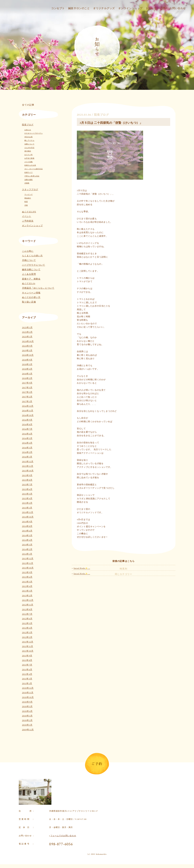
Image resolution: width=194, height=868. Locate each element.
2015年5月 (27, 494)
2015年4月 (27, 499)
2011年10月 (28, 651)
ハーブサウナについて (34, 265)
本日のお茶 (29, 137)
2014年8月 (27, 526)
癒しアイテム (29, 140)
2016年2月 (27, 452)
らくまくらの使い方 (32, 256)
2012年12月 (28, 600)
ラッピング (29, 194)
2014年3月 (27, 545)
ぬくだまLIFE (29, 212)
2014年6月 (27, 531)
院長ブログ (28, 125)
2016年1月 (27, 457)
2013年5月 (27, 582)
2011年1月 (27, 684)
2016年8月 (27, 425)
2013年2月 (27, 596)
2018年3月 (27, 374)
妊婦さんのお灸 (30, 165)
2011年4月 (27, 674)
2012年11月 (28, 605)
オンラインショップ (128, 13)
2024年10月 (28, 342)
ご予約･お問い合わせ (172, 13)
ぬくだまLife (29, 284)
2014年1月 (27, 554)
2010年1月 (27, 725)
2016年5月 (27, 438)
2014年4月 (27, 540)
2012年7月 (27, 614)
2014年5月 (27, 536)
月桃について (29, 260)
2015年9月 (27, 476)
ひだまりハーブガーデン (34, 133)
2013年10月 (28, 568)
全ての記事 (28, 105)
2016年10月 (28, 415)
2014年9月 (27, 522)
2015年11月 (28, 466)
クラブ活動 (29, 162)
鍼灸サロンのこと (75, 13)
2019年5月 (27, 351)
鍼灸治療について (31, 270)
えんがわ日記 (29, 148)
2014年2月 (27, 550)
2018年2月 (27, 378)
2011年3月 (27, 679)
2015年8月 (27, 480)
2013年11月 (28, 563)
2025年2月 (27, 332)
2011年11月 (28, 647)
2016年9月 (27, 420)
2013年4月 (27, 586)
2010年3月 (27, 716)
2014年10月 (28, 517)
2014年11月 (28, 512)
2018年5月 (27, 365)
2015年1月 (27, 508)
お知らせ (150, 13)
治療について (29, 144)
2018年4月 (27, 369)
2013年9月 (27, 573)
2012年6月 (27, 619)
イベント (27, 216)
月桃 (26, 205)
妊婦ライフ (29, 172)
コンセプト (54, 13)
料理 (26, 202)
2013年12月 (28, 559)
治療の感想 (29, 180)
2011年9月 (27, 656)
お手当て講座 (29, 158)
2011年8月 (27, 660)
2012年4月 (27, 628)
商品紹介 (28, 198)
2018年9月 (27, 360)
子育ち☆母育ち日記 (32, 176)
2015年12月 (28, 462)
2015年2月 (27, 503)
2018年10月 (28, 355)
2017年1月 (27, 402)
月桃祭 (27, 183)
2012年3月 (27, 633)
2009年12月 (28, 730)
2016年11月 (28, 411)
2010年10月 (28, 697)
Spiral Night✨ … (82, 562)
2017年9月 (27, 383)
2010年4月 (27, 711)
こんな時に (28, 251)
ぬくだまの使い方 (31, 297)
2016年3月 (27, 448)
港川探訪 (28, 151)
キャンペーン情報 (31, 293)
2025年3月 (27, 328)
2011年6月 (27, 670)
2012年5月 (27, 623)
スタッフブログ (30, 190)
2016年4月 (27, 443)
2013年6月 (27, 577)
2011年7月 (27, 665)
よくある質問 (29, 274)
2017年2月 (27, 397)
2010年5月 (27, 707)
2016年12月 (28, 406)
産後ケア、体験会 (31, 279)
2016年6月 (27, 434)
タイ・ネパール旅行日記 (34, 169)
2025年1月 (27, 337)
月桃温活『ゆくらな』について (38, 288)
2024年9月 (27, 346)
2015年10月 (28, 471)
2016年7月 (27, 429)
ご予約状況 (28, 221)
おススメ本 (29, 155)
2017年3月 (27, 392)
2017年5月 (27, 388)
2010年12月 (28, 688)
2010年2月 (27, 720)
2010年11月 (28, 693)
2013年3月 (27, 591)
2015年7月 (27, 485)
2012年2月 (27, 637)
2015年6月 (27, 489)
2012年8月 (27, 610)
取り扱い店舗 (29, 302)
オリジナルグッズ (101, 13)
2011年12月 (28, 642)
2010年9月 (27, 702)
